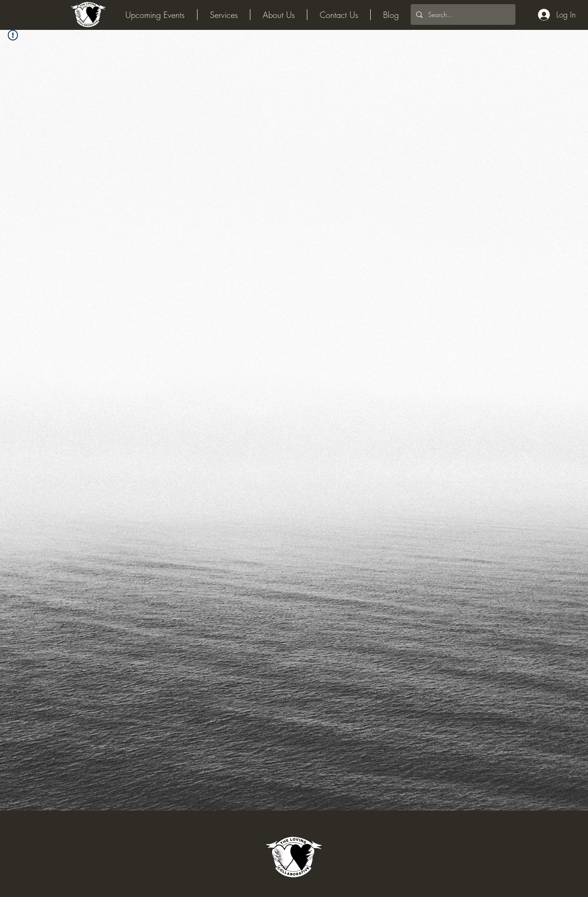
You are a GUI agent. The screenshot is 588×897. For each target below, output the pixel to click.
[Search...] (462, 14)
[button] (279, 15)
